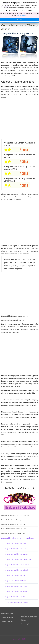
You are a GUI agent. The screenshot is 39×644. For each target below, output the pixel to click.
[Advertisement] (19, 119)
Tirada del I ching (7, 617)
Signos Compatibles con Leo (15, 575)
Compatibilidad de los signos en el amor (18, 538)
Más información (22, 16)
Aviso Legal (25, 624)
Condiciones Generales (29, 616)
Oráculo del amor (7, 614)
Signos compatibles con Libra (16, 581)
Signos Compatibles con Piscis (16, 586)
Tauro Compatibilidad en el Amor (17, 602)
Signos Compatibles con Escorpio (17, 565)
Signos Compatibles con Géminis (17, 570)
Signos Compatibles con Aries (16, 549)
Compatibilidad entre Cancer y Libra (14, 529)
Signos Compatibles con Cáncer (17, 554)
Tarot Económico (7, 621)
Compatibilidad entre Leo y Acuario (13, 533)
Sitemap (24, 620)
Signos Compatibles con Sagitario (17, 591)
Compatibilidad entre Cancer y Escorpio (15, 515)
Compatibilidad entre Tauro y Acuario (14, 520)
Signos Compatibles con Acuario (17, 543)
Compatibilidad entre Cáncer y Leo (13, 524)
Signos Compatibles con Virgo (16, 597)
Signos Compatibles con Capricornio (18, 559)
